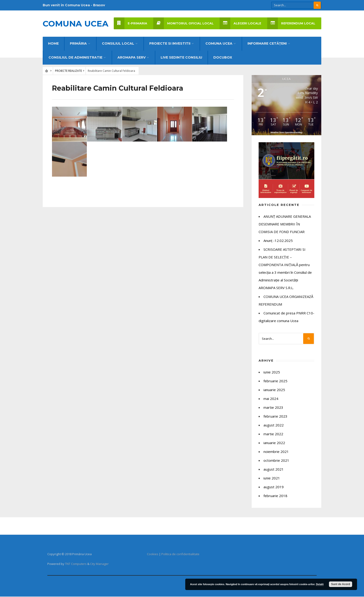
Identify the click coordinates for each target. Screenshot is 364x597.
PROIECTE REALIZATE (68, 71)
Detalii (320, 584)
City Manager (99, 564)
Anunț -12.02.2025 (278, 241)
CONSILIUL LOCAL (118, 44)
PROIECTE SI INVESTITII (170, 44)
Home (53, 44)
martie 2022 (273, 434)
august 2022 (274, 425)
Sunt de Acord (341, 584)
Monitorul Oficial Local (183, 23)
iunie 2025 (272, 373)
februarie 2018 (275, 496)
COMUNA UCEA (219, 44)
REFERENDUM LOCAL (291, 23)
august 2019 (274, 487)
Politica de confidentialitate (180, 554)
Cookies (153, 554)
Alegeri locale (240, 23)
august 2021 (274, 470)
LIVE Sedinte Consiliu (181, 58)
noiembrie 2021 (276, 452)
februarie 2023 (275, 417)
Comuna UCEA (76, 24)
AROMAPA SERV (132, 58)
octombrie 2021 (276, 461)
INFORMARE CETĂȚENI (267, 44)
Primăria (78, 44)
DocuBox (223, 58)
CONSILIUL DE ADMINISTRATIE (75, 58)
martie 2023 (273, 408)
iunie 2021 (272, 478)
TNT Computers (76, 564)
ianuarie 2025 (274, 390)
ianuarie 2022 (274, 443)
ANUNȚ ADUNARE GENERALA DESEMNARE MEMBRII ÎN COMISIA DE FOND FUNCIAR (285, 224)
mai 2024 (271, 399)
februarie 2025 (275, 381)
